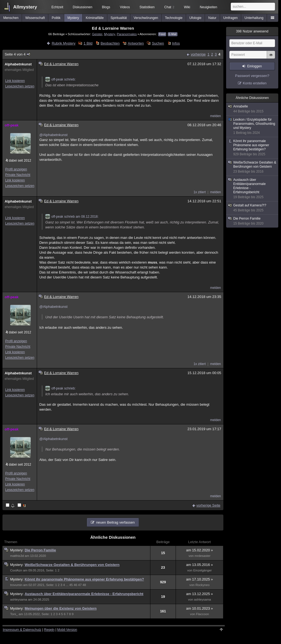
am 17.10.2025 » (199, 579)
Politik (56, 18)
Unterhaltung (254, 18)
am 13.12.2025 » (199, 594)
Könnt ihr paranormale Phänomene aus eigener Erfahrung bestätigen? (84, 579)
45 (71, 585)
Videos (125, 7)
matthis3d (17, 556)
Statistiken (147, 7)
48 (84, 585)
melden (216, 116)
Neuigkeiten (208, 7)
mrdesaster (203, 556)
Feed (162, 34)
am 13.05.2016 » (199, 565)
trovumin (16, 585)
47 (80, 585)
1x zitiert (200, 192)
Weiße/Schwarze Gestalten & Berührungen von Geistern (72, 565)
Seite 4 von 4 (18, 54)
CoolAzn (16, 570)
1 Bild (88, 43)
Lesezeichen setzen (20, 86)
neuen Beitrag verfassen (115, 522)
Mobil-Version (67, 630)
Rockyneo (202, 585)
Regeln (49, 630)
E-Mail (173, 34)
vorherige (198, 54)
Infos (176, 43)
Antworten (136, 43)
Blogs (106, 7)
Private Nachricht (18, 175)
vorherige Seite (208, 505)
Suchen (158, 43)
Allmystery (25, 7)
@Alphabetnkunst (53, 135)
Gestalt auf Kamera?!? (252, 208)
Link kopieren (15, 81)
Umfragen (231, 18)
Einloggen (255, 66)
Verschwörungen (146, 18)
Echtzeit (57, 7)
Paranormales (127, 34)
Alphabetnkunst (18, 64)
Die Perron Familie (40, 550)
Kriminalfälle (95, 18)
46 (75, 585)
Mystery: (17, 550)
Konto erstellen (255, 83)
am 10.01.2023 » (199, 608)
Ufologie (195, 18)
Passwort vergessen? (252, 76)
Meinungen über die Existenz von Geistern (61, 608)
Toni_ (14, 614)
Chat (169, 7)
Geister (97, 34)
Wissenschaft (35, 18)
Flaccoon (202, 614)
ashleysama (19, 599)
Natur (212, 18)
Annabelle (252, 109)
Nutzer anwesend (252, 31)
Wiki (187, 7)
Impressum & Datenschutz (22, 630)
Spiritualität (119, 18)
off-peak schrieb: (61, 79)
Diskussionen (82, 7)
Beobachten (110, 43)
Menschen (11, 18)
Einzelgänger (203, 570)
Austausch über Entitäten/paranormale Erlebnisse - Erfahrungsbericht (84, 594)
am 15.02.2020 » (199, 550)
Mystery (73, 18)
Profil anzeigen (16, 169)
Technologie (174, 18)
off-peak (12, 125)
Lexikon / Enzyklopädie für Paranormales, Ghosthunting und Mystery (252, 126)
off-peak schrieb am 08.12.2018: (72, 217)
